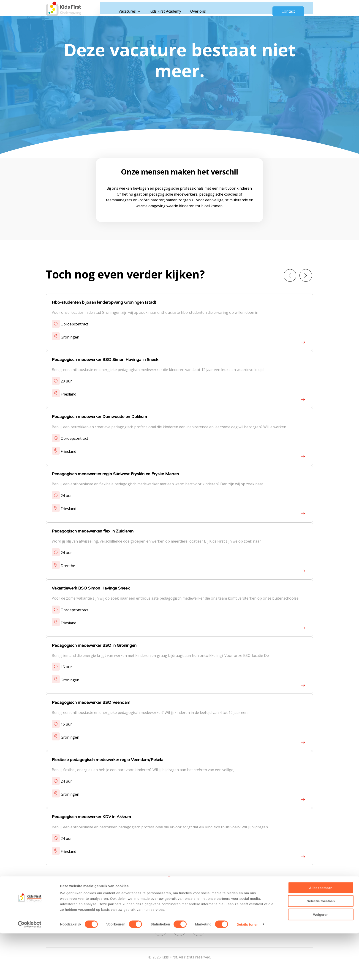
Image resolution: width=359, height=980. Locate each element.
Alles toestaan (321, 934)
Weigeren (321, 961)
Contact (288, 9)
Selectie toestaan (321, 948)
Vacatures (137, 9)
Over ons (208, 9)
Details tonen (247, 971)
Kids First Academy (175, 9)
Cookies (230, 910)
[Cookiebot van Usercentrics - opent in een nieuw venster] (30, 971)
